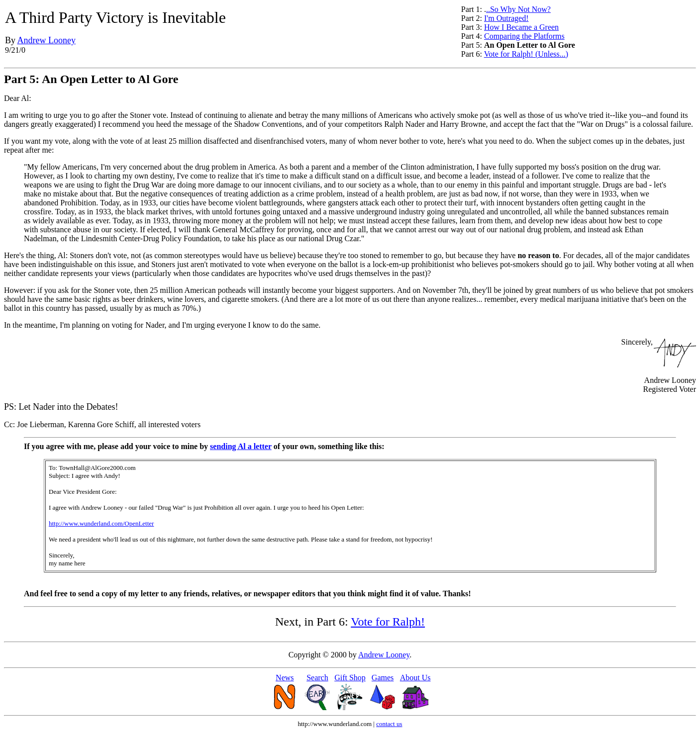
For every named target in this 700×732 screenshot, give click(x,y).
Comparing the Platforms (524, 36)
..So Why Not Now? (518, 9)
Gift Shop (350, 678)
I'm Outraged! (506, 18)
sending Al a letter (241, 446)
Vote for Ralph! (388, 622)
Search (317, 678)
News (285, 678)
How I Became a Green (521, 27)
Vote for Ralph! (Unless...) (526, 54)
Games (383, 678)
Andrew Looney (47, 40)
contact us (389, 724)
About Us (415, 678)
